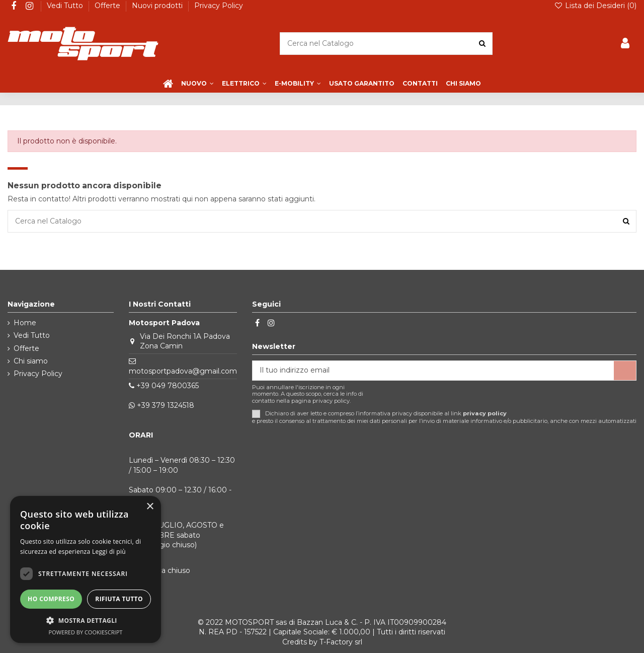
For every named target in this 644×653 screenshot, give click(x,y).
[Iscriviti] (625, 371)
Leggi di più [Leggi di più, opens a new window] (109, 552)
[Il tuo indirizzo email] (433, 371)
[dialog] (86, 569)
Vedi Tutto (66, 6)
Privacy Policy (219, 6)
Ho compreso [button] (51, 599)
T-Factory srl (341, 642)
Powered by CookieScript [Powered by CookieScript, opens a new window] (86, 632)
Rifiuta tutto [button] (119, 599)
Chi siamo (31, 361)
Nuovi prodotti (158, 6)
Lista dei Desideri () (595, 6)
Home (25, 323)
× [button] (150, 507)
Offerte (108, 6)
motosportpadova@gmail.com (183, 371)
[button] (86, 621)
